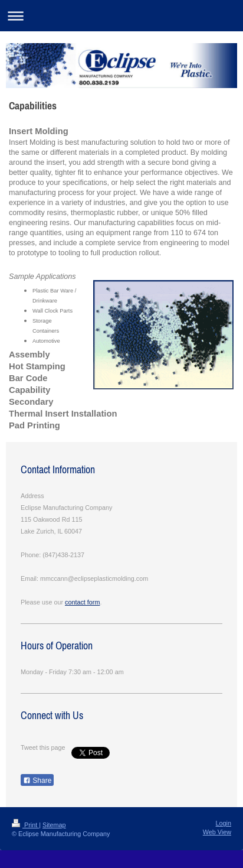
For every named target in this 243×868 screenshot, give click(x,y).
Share (37, 781)
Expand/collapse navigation (121, 16)
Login (224, 823)
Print (25, 825)
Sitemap (54, 825)
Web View (217, 832)
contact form (82, 602)
